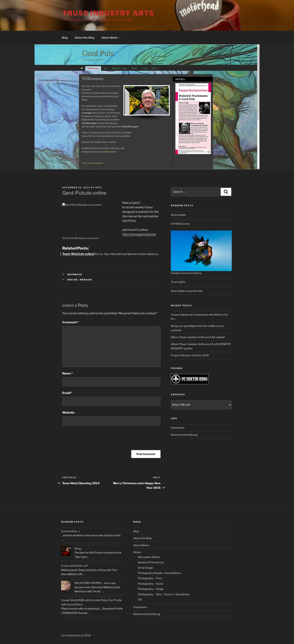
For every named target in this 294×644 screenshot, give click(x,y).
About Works (111, 38)
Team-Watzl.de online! (78, 254)
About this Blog (85, 38)
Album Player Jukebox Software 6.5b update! (198, 337)
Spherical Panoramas (151, 562)
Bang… (79, 548)
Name (67, 373)
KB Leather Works (149, 557)
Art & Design (145, 568)
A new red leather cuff (74, 566)
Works (137, 552)
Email (67, 393)
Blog (65, 38)
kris (99, 188)
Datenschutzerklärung (184, 435)
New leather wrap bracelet (187, 291)
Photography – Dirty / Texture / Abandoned (163, 594)
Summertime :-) (70, 531)
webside (86, 280)
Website (68, 413)
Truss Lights (178, 282)
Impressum (178, 428)
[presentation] (91, 439)
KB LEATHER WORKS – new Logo (95, 583)
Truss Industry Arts (108, 13)
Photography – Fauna (151, 584)
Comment (71, 322)
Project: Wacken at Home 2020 (190, 355)
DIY (140, 600)
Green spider (178, 215)
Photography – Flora (150, 578)
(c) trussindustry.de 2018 (76, 635)
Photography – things (151, 589)
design (73, 280)
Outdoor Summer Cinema (186, 273)
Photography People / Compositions (159, 573)
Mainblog (75, 274)
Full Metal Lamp (180, 224)
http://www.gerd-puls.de (139, 234)
